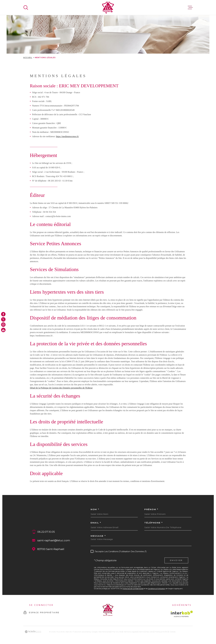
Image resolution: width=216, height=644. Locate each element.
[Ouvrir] (26, 8)
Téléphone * (154, 523)
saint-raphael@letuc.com (54, 540)
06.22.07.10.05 (46, 532)
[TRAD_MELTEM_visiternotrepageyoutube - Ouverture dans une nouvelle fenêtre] (3, 330)
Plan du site (117, 632)
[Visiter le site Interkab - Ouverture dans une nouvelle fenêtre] (182, 614)
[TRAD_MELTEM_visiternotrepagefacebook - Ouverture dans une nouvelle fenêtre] (3, 314)
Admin (142, 632)
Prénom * (151, 509)
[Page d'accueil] (108, 7)
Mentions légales (130, 632)
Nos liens (150, 632)
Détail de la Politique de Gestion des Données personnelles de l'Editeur (61, 388)
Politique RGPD (161, 632)
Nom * (95, 509)
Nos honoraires (105, 632)
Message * (98, 536)
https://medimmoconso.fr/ (67, 136)
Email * (96, 523)
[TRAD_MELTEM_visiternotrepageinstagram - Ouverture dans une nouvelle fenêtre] (3, 325)
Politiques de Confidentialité (133, 589)
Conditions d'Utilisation (157, 589)
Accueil (28, 58)
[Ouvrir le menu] (190, 8)
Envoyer (176, 560)
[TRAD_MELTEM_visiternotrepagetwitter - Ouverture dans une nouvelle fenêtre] (3, 319)
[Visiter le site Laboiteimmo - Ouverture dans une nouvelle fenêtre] (33, 632)
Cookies (172, 632)
